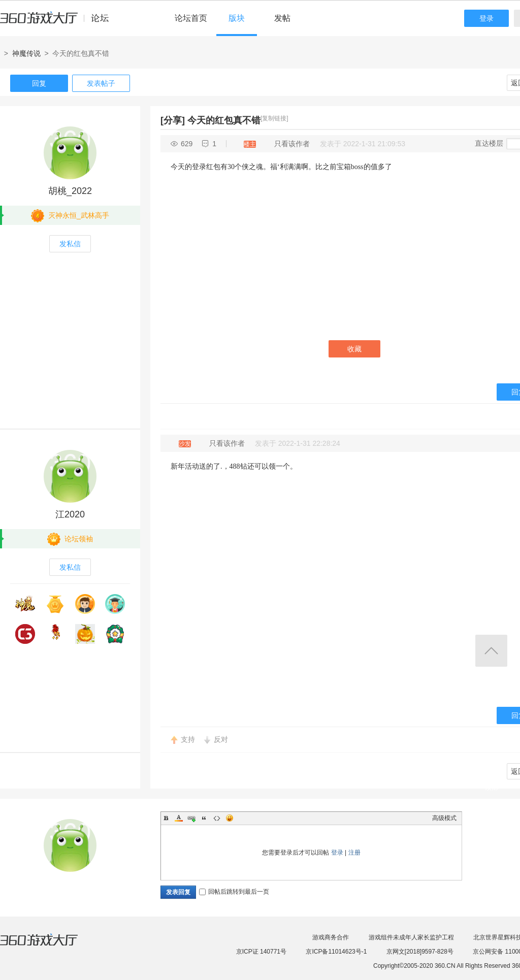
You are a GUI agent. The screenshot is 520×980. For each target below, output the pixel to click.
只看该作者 (292, 144)
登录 (486, 18)
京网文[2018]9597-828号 (420, 952)
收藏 (354, 349)
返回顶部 (491, 651)
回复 (39, 83)
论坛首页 (191, 18)
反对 (221, 739)
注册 (354, 853)
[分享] (173, 120)
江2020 (70, 514)
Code (217, 818)
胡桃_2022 (70, 191)
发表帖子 (101, 83)
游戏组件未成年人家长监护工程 (411, 937)
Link (191, 818)
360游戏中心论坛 (59, 22)
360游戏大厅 (49, 946)
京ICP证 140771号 (261, 952)
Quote (204, 818)
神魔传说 (26, 53)
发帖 (282, 18)
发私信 (70, 244)
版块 (237, 18)
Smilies (230, 818)
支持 (188, 739)
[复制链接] (274, 118)
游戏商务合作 (331, 937)
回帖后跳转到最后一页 (234, 892)
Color (179, 818)
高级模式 (444, 818)
